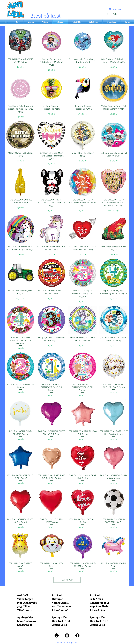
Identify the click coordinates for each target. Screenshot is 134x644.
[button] (116, 9)
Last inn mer (67, 580)
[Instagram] (67, 635)
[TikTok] (57, 635)
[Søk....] (115, 14)
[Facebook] (77, 635)
